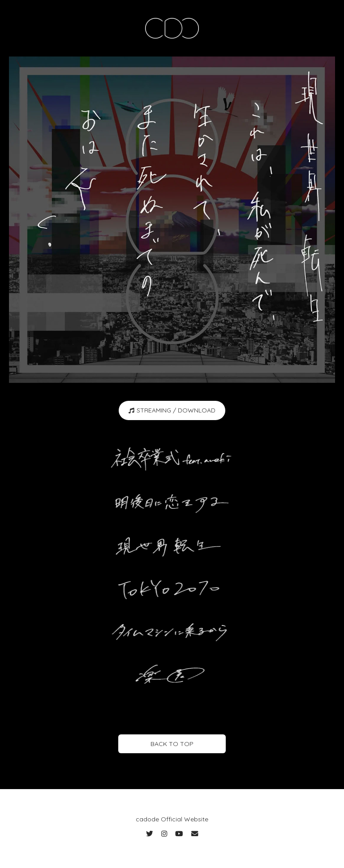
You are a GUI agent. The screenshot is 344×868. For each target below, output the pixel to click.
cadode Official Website (172, 819)
